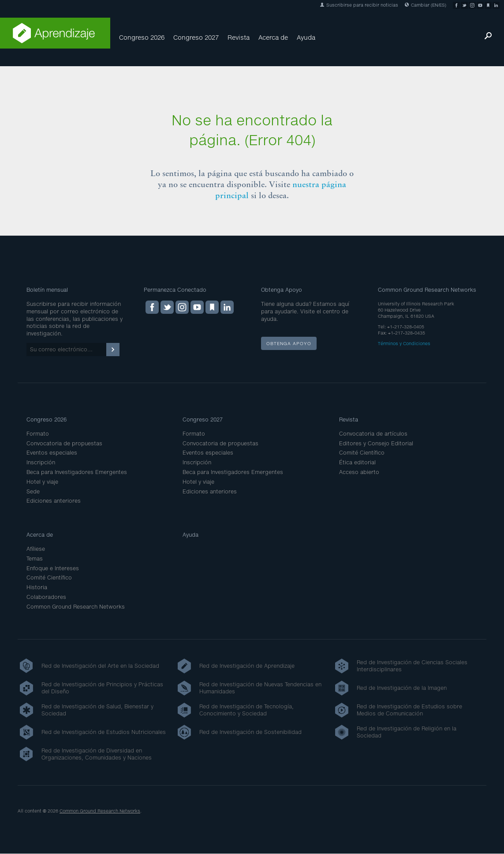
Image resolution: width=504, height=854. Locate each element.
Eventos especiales (52, 453)
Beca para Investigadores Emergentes (77, 472)
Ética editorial (357, 462)
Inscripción (41, 462)
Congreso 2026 (142, 37)
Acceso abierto (359, 472)
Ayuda (306, 37)
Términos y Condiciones (404, 343)
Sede (33, 491)
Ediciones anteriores (54, 501)
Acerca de (273, 37)
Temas (35, 559)
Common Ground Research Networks (76, 607)
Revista (239, 37)
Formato (38, 434)
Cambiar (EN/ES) (426, 5)
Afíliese (36, 549)
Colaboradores (46, 597)
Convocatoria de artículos (373, 434)
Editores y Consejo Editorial (376, 443)
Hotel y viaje (42, 482)
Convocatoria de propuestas (64, 443)
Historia (37, 587)
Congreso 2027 (196, 37)
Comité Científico (362, 453)
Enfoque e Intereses (53, 568)
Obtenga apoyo (289, 343)
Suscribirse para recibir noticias (359, 5)
